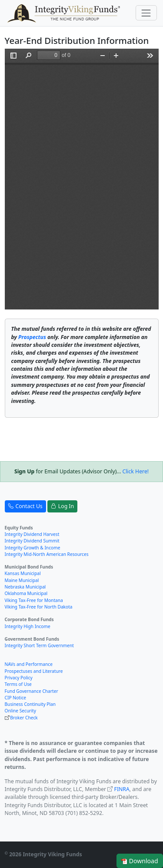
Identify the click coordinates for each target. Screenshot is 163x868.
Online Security (20, 711)
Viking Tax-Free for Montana (34, 600)
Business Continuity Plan (30, 704)
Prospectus (32, 337)
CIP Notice (16, 698)
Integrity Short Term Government (40, 645)
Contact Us (25, 506)
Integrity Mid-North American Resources (47, 554)
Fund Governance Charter (32, 691)
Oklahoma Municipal (26, 593)
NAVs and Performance (29, 664)
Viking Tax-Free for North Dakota (39, 607)
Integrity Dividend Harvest (32, 534)
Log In (62, 506)
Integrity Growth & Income (33, 548)
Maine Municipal (22, 580)
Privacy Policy (19, 678)
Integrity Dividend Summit (32, 541)
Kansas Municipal (23, 573)
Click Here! (135, 471)
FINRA (122, 789)
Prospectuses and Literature (34, 671)
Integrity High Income (28, 626)
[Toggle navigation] (146, 13)
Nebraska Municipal (25, 587)
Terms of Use (18, 684)
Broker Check (24, 718)
